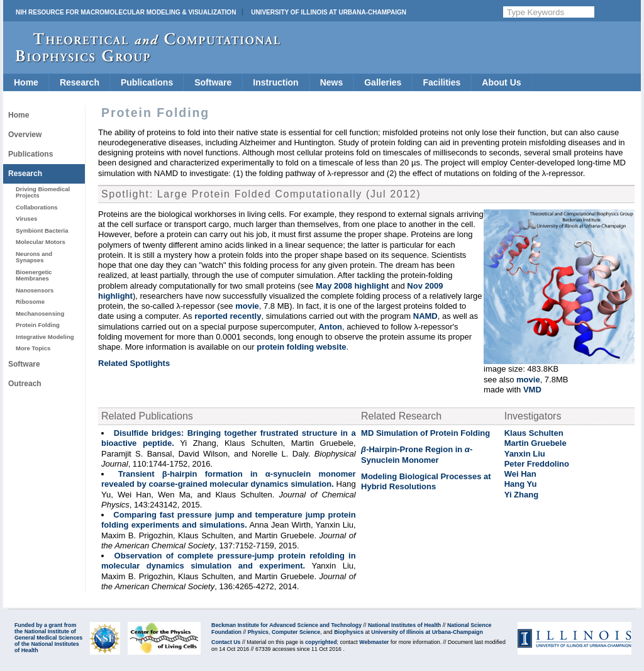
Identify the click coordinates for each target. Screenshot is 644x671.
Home (26, 82)
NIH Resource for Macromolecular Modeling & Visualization (126, 12)
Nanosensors (35, 290)
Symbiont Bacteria (42, 230)
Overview (25, 135)
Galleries (383, 82)
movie (528, 380)
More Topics (33, 348)
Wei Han (520, 474)
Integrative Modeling (45, 337)
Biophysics (349, 632)
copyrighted (321, 642)
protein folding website (301, 347)
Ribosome (30, 302)
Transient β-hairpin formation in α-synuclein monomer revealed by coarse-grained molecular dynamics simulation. (229, 479)
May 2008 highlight (352, 286)
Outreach (25, 384)
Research (80, 82)
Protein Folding (38, 325)
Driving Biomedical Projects (43, 192)
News (332, 82)
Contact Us (226, 642)
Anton (330, 327)
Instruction (275, 82)
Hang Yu (521, 484)
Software (213, 82)
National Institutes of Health (404, 625)
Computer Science (296, 632)
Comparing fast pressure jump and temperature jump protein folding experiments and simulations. (229, 520)
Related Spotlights (134, 363)
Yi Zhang (521, 495)
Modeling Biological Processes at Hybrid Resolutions (426, 481)
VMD (532, 390)
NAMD (425, 316)
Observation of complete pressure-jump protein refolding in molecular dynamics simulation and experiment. (229, 561)
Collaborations (37, 207)
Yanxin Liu (525, 454)
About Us (501, 82)
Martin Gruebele (536, 443)
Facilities (441, 82)
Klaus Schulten (534, 433)
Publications (147, 82)
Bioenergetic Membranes (34, 275)
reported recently (228, 316)
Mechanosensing (40, 313)
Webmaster (374, 642)
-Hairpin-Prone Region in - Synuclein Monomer (417, 454)
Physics (258, 632)
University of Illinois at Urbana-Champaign (329, 12)
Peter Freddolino (537, 464)
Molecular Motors (41, 242)
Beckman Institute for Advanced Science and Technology (286, 625)
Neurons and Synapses (34, 257)
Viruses (26, 219)
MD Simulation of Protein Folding (425, 433)
